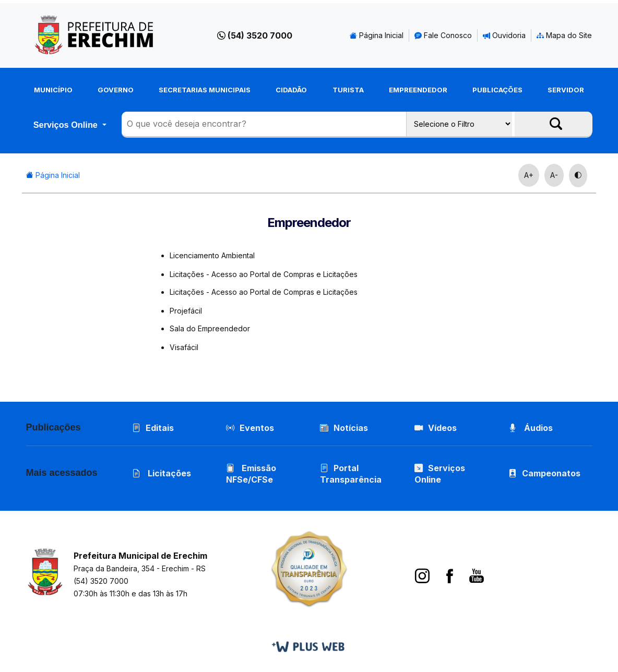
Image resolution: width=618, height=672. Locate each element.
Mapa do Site (564, 35)
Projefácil (186, 311)
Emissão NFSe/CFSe (251, 474)
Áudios (531, 428)
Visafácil (184, 347)
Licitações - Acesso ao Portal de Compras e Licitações (264, 274)
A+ (529, 175)
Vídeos (436, 428)
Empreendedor (418, 90)
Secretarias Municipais (205, 90)
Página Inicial (377, 35)
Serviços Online (67, 125)
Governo (116, 90)
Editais (153, 428)
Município (53, 90)
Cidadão (291, 90)
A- (554, 175)
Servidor (566, 90)
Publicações (497, 90)
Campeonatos (551, 473)
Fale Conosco (443, 35)
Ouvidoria (504, 35)
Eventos (257, 428)
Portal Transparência (351, 474)
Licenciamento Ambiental (212, 255)
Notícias (344, 428)
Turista (348, 90)
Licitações (162, 473)
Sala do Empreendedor (210, 328)
